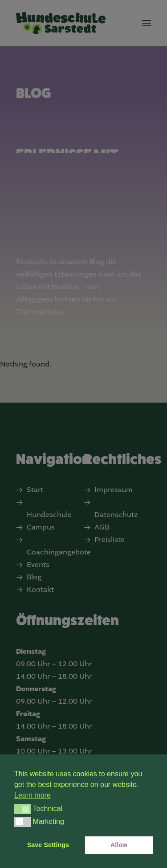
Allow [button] (119, 845)
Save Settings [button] (48, 845)
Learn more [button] (33, 795)
